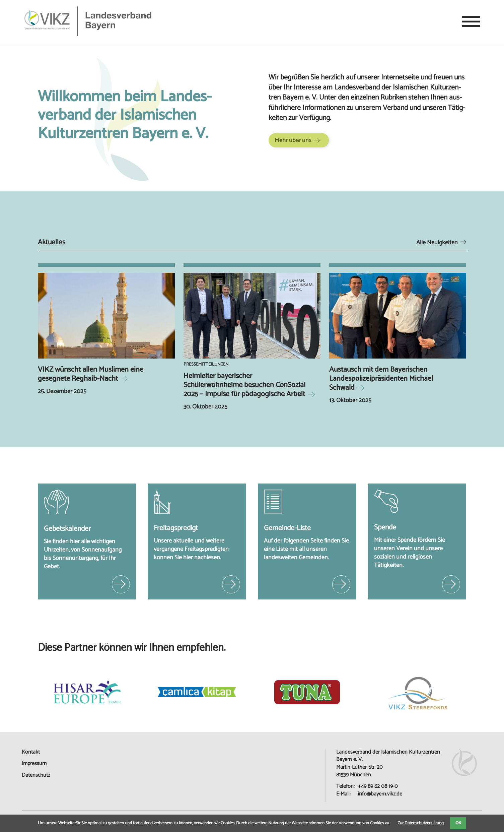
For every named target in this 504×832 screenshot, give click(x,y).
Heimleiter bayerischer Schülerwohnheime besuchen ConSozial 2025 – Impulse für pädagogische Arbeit (244, 385)
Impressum (34, 763)
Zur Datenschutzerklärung (421, 823)
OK (458, 823)
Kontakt (31, 752)
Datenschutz (36, 775)
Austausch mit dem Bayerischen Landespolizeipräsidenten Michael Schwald (381, 379)
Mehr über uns (293, 140)
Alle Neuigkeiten (437, 243)
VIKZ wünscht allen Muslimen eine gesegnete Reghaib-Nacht (91, 374)
